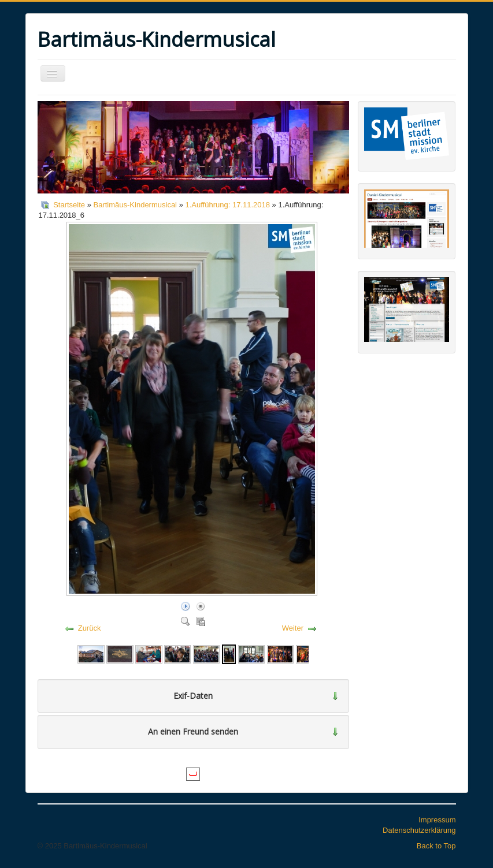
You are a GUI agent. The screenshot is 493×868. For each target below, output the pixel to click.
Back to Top (436, 846)
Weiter (293, 628)
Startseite (69, 205)
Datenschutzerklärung (419, 830)
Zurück (90, 628)
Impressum (437, 820)
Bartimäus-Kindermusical (136, 205)
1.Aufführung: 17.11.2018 (227, 205)
